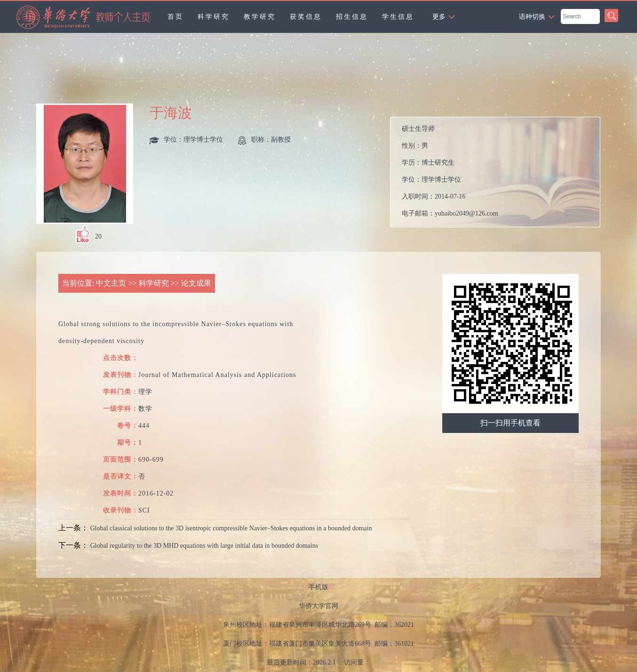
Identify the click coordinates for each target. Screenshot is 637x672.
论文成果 (196, 283)
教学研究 (260, 17)
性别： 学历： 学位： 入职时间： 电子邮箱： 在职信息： (499, 172)
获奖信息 (306, 17)
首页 (175, 17)
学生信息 (398, 17)
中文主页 (111, 283)
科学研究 (214, 17)
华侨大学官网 (318, 606)
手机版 (318, 587)
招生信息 (352, 17)
